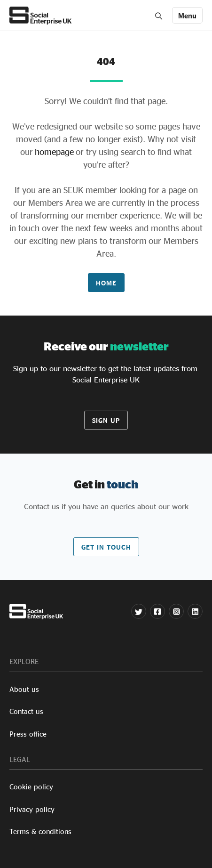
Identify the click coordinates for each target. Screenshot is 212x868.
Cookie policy (31, 787)
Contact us (26, 711)
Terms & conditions (40, 831)
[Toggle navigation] (187, 15)
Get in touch (106, 547)
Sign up (106, 420)
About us (24, 689)
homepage (53, 152)
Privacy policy (32, 809)
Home (106, 283)
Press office (28, 734)
